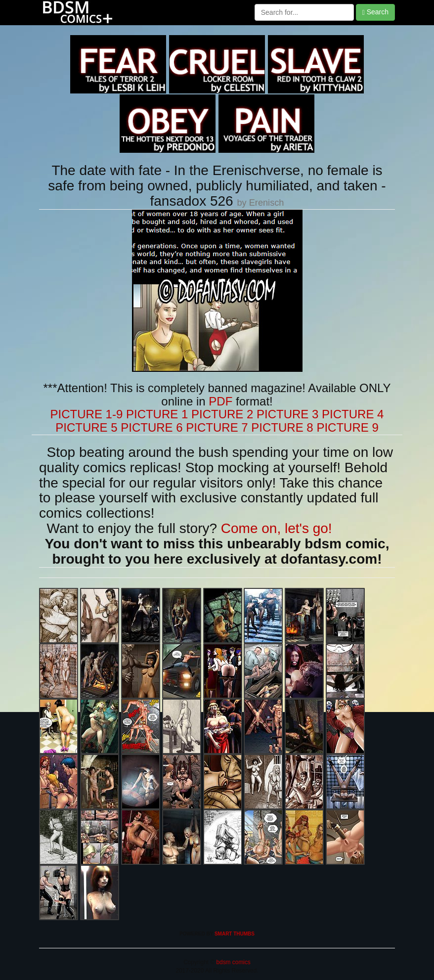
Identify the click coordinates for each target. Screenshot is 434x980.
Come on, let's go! (277, 528)
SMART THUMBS (235, 934)
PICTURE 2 (222, 414)
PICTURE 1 (157, 414)
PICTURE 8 (282, 427)
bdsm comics (233, 962)
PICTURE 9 (347, 427)
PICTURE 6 (152, 427)
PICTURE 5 (86, 427)
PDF (220, 401)
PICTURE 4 (353, 414)
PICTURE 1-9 (87, 414)
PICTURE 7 (217, 427)
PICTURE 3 (287, 414)
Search (375, 12)
